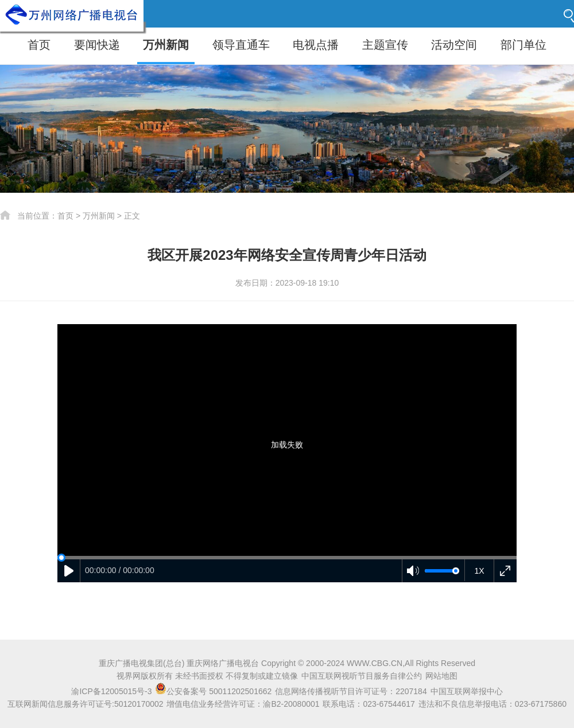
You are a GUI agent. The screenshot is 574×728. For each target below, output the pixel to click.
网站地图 (441, 676)
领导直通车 (241, 45)
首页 (39, 45)
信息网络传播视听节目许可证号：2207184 (351, 691)
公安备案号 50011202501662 (214, 691)
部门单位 (523, 45)
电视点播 (316, 45)
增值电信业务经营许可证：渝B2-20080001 (243, 704)
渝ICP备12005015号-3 (111, 691)
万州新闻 (166, 45)
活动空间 (454, 45)
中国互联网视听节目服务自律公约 (362, 676)
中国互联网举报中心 (467, 691)
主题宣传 (385, 45)
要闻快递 (97, 45)
